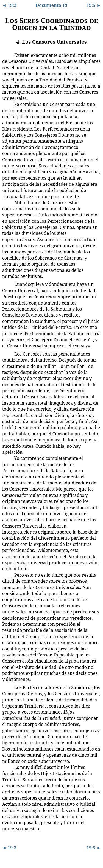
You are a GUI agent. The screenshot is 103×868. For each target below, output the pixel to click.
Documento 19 (51, 5)
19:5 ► (94, 5)
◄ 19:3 (9, 5)
